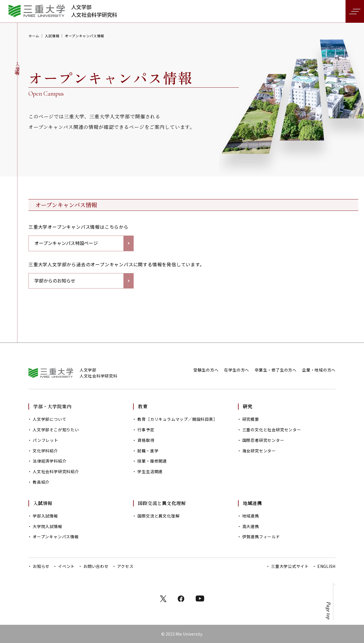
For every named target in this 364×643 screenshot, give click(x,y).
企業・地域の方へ (319, 370)
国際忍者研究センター (263, 440)
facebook (181, 599)
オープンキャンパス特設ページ (66, 243)
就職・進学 (148, 451)
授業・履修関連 (152, 461)
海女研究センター (259, 451)
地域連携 (251, 516)
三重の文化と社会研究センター (272, 430)
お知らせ (41, 566)
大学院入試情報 (47, 526)
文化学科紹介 (45, 451)
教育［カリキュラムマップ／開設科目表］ (177, 419)
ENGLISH (326, 566)
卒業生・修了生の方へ (276, 370)
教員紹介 (41, 482)
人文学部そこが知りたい (56, 430)
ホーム (34, 36)
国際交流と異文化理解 (158, 516)
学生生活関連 (150, 471)
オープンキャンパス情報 (56, 537)
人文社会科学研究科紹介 (56, 471)
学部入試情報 (45, 516)
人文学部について (49, 419)
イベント (66, 566)
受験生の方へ (206, 370)
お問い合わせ (96, 566)
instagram (200, 598)
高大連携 (251, 526)
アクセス (125, 566)
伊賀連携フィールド (261, 537)
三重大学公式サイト (290, 566)
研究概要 (251, 419)
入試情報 (52, 36)
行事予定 (146, 430)
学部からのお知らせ (55, 281)
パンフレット (45, 440)
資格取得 (146, 440)
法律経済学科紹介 (49, 461)
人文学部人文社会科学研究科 (94, 11)
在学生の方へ (237, 370)
